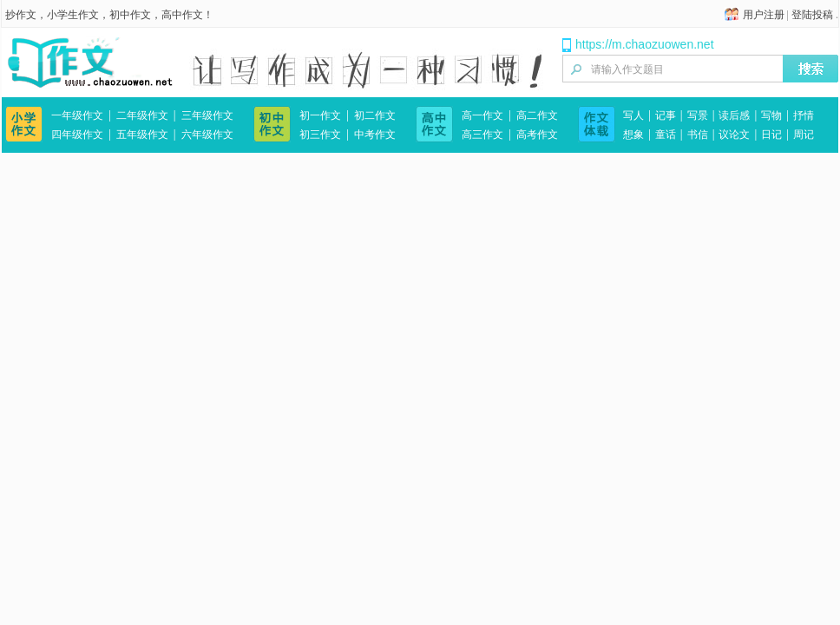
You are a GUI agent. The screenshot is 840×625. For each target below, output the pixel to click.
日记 (771, 135)
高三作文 (482, 135)
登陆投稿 (812, 15)
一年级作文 (77, 115)
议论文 (734, 135)
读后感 (734, 115)
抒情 (804, 115)
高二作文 (537, 115)
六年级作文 (207, 135)
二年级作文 (142, 115)
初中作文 (130, 15)
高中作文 (182, 15)
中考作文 (375, 135)
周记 (804, 135)
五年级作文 (142, 135)
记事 (666, 115)
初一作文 (320, 115)
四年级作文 (77, 135)
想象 (633, 135)
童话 (666, 135)
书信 (698, 135)
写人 (633, 115)
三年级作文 (207, 115)
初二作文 (375, 115)
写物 (771, 115)
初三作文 (320, 135)
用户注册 (764, 15)
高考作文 (537, 135)
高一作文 (482, 115)
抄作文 (21, 15)
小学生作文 (73, 15)
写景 (698, 115)
